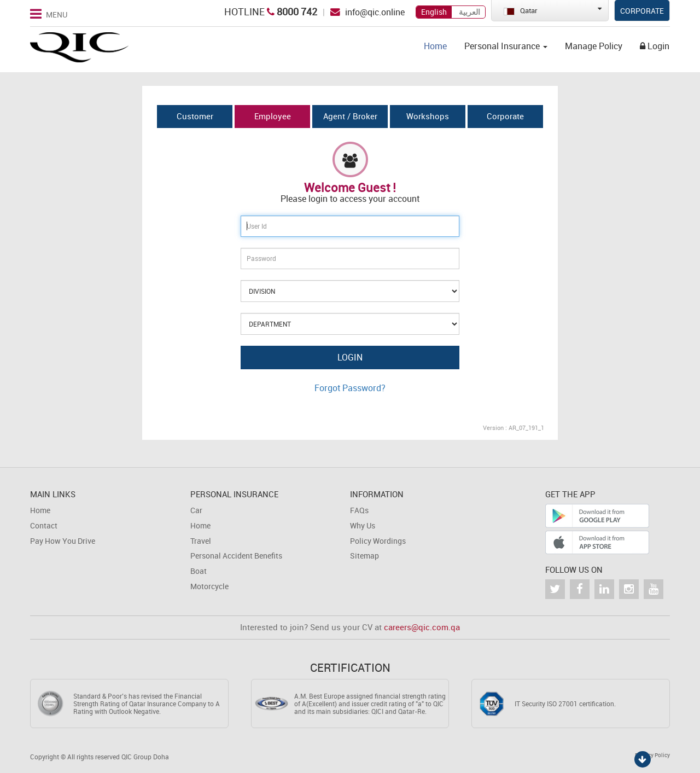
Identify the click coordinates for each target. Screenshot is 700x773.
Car (196, 510)
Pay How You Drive (63, 541)
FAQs (359, 510)
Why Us (363, 525)
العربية (469, 12)
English (434, 12)
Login (655, 46)
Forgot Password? (350, 388)
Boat (199, 571)
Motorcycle (209, 586)
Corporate (642, 11)
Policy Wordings (378, 541)
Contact (44, 525)
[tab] (195, 117)
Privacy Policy (652, 755)
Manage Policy (594, 46)
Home (435, 46)
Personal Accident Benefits (236, 556)
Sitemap (364, 556)
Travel (201, 541)
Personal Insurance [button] (506, 46)
